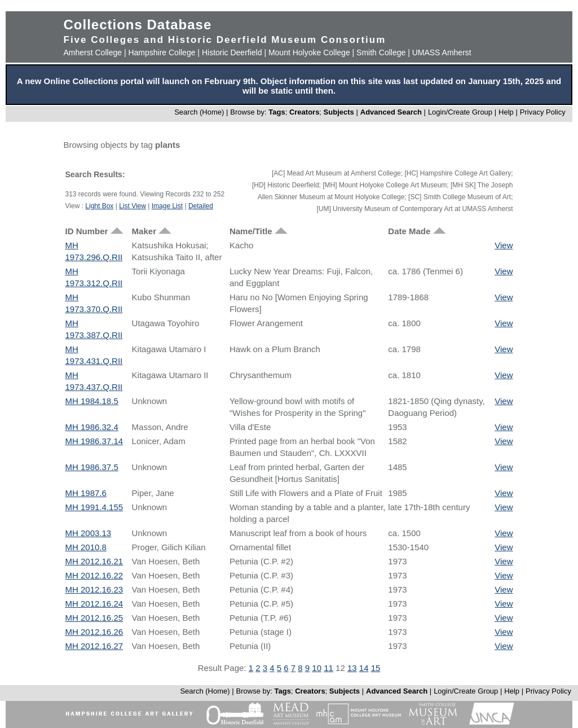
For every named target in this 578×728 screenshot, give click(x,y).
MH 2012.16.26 (94, 632)
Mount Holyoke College (309, 52)
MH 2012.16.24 (94, 604)
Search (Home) (199, 112)
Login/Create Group (461, 112)
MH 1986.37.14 (94, 441)
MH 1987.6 (86, 493)
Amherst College (93, 52)
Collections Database (138, 25)
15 (376, 668)
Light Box (99, 206)
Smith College (381, 52)
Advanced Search (391, 112)
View (504, 245)
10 (317, 668)
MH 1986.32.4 (92, 427)
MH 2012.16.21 (94, 561)
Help (506, 112)
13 (352, 668)
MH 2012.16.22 (94, 575)
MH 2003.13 (89, 533)
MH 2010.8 (86, 547)
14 (364, 668)
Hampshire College (162, 52)
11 (328, 668)
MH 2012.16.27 (94, 646)
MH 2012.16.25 (94, 618)
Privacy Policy (543, 112)
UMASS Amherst (442, 52)
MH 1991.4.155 (94, 507)
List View (133, 206)
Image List (167, 206)
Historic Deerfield (232, 52)
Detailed (201, 206)
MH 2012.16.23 (94, 589)
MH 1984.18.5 (92, 401)
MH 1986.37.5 (92, 467)
